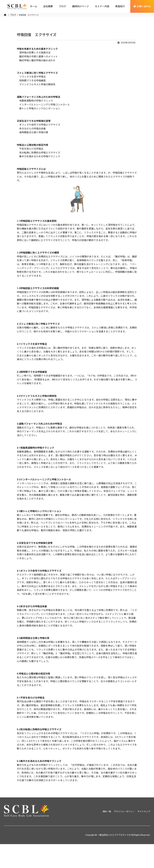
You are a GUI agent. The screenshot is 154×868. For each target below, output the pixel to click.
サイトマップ (144, 812)
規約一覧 (107, 812)
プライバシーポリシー (124, 812)
